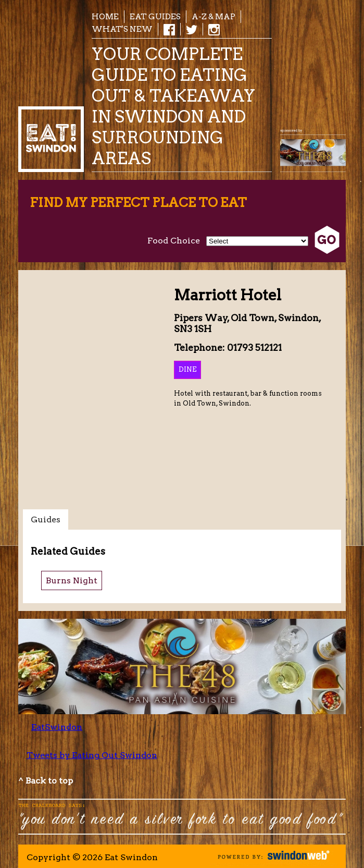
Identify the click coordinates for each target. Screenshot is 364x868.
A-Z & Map (214, 16)
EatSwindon (57, 727)
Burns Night (72, 580)
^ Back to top (46, 781)
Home (105, 16)
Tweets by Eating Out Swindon (92, 755)
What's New (122, 29)
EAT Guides (155, 16)
